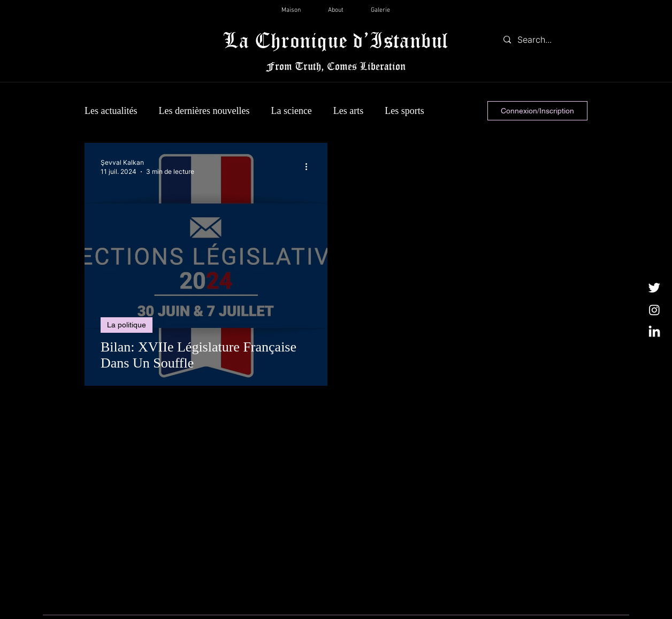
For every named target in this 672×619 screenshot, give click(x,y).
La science (291, 111)
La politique (127, 325)
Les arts (348, 111)
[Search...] (543, 40)
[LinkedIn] (654, 332)
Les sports (404, 111)
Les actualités (111, 111)
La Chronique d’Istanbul (336, 40)
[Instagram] (654, 310)
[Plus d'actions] (310, 166)
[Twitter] (654, 287)
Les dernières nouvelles (204, 111)
